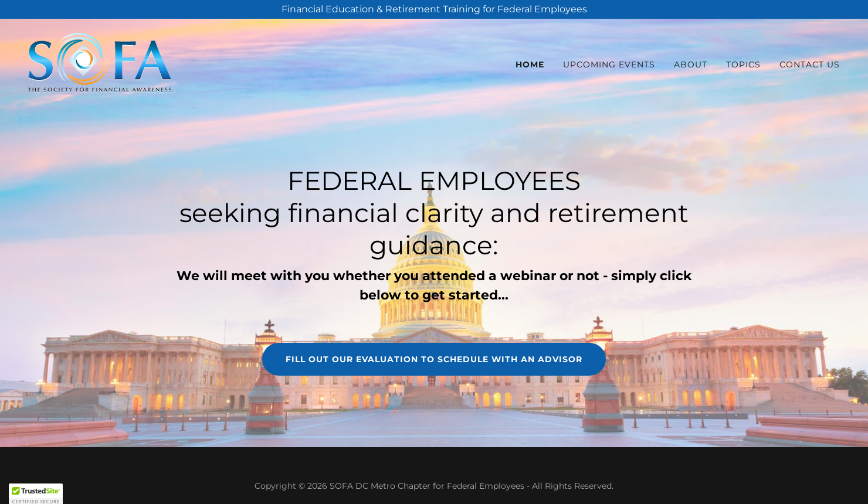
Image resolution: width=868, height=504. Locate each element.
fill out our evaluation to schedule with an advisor (434, 359)
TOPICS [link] (743, 64)
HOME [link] (530, 64)
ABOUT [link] (691, 64)
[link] (100, 62)
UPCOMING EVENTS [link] (609, 64)
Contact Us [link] (810, 64)
